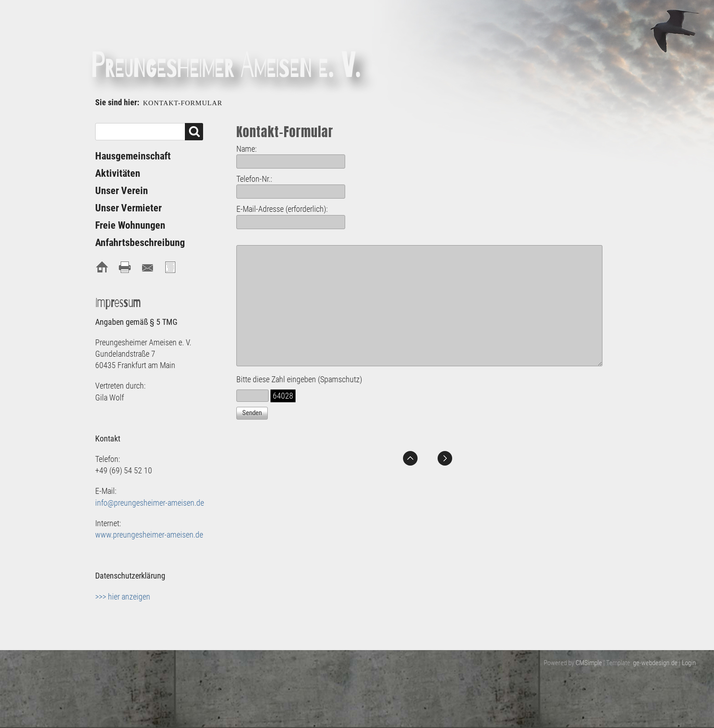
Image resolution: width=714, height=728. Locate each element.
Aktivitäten (118, 173)
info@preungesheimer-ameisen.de (150, 503)
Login (689, 663)
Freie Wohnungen (130, 225)
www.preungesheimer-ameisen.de (149, 535)
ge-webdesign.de (655, 663)
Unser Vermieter (128, 208)
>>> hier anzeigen (123, 597)
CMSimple (589, 663)
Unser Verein (122, 191)
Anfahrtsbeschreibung (140, 243)
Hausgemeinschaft (133, 156)
